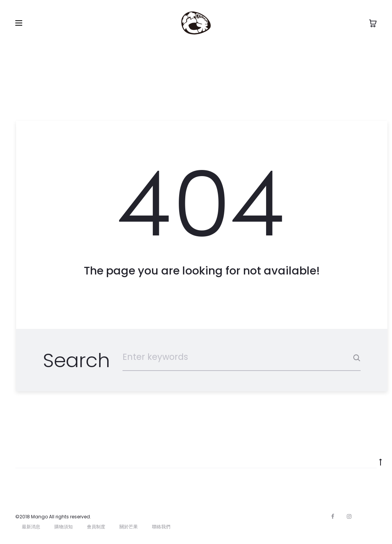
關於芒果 (129, 527)
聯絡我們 (161, 527)
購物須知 (64, 527)
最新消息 (31, 527)
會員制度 (96, 527)
